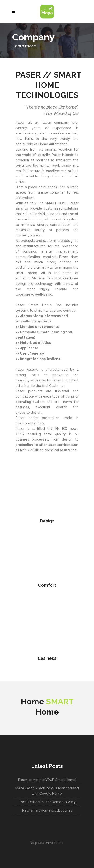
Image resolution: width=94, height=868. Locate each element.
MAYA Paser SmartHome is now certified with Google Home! (47, 791)
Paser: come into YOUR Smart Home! (47, 780)
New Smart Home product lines (47, 810)
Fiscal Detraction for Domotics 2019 (47, 802)
